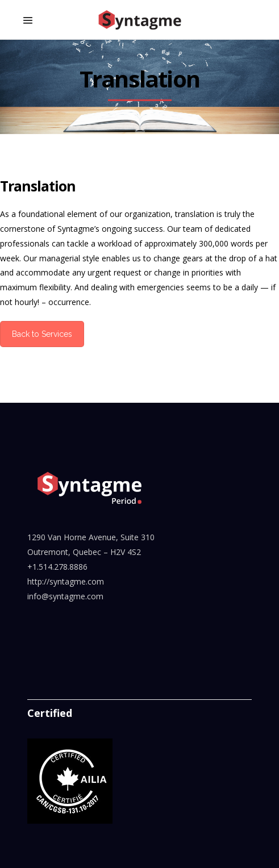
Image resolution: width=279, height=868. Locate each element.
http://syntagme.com (66, 581)
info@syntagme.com (65, 596)
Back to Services (42, 334)
